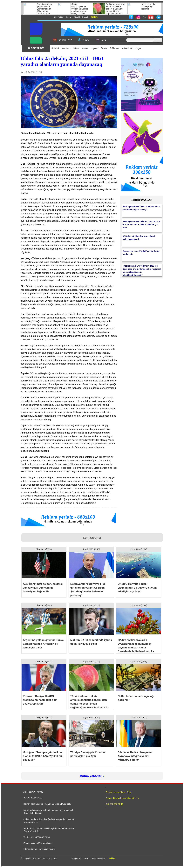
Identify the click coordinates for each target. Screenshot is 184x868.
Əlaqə (87, 859)
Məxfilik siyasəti (99, 859)
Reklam (112, 858)
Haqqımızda (76, 858)
